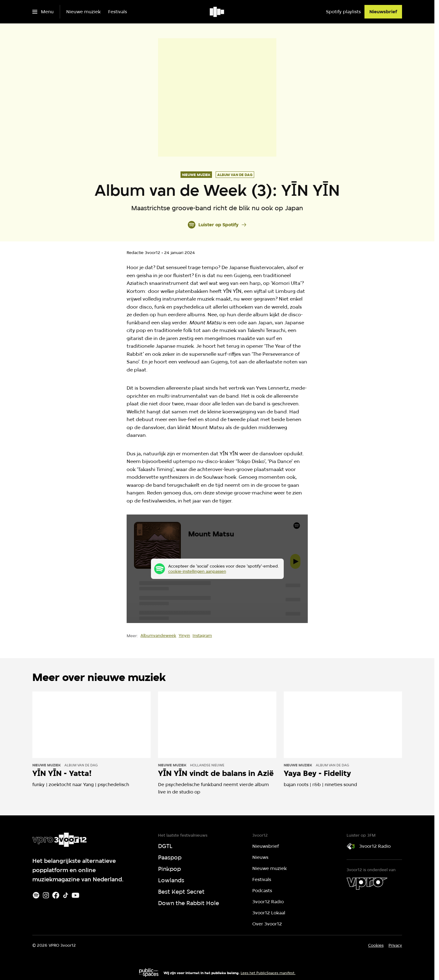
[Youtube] (75, 895)
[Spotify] (36, 895)
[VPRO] (367, 884)
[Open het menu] (43, 12)
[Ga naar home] (217, 12)
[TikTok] (66, 895)
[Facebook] (56, 895)
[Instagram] (46, 895)
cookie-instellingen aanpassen (197, 571)
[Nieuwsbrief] (383, 12)
